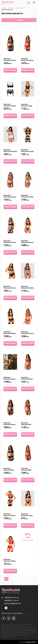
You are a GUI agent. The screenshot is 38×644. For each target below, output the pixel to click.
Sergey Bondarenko (28, 642)
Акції (11, 26)
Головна (4, 8)
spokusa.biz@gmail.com (13, 603)
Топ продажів (19, 26)
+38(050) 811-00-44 (11, 598)
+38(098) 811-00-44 (11, 601)
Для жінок (11, 8)
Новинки (6, 26)
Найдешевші (28, 26)
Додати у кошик (10, 70)
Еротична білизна (20, 8)
